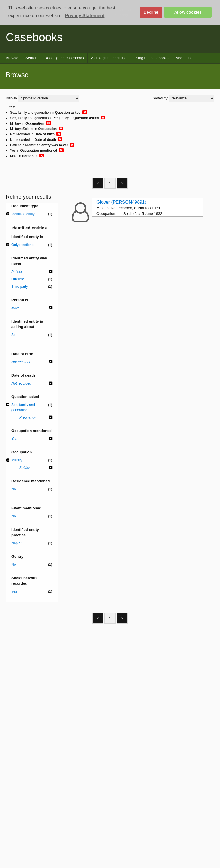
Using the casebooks (151, 58)
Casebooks (34, 37)
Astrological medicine (109, 58)
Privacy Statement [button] (85, 16)
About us (183, 58)
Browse (12, 58)
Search (31, 58)
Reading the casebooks (64, 58)
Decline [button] (151, 12)
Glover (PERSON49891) (121, 202)
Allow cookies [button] (188, 12)
